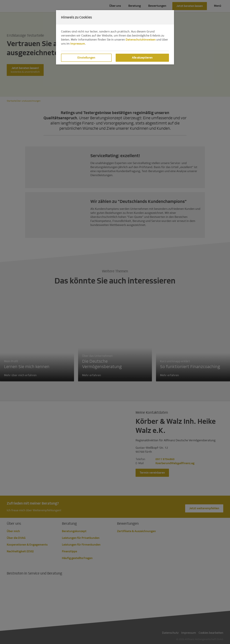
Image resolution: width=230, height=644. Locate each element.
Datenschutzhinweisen (141, 40)
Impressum (78, 44)
